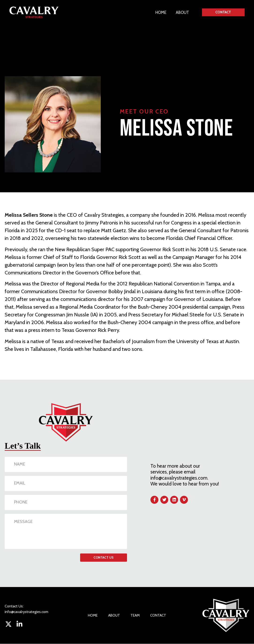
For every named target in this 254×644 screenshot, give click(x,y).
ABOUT (182, 12)
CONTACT (158, 615)
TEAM (135, 615)
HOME (161, 12)
